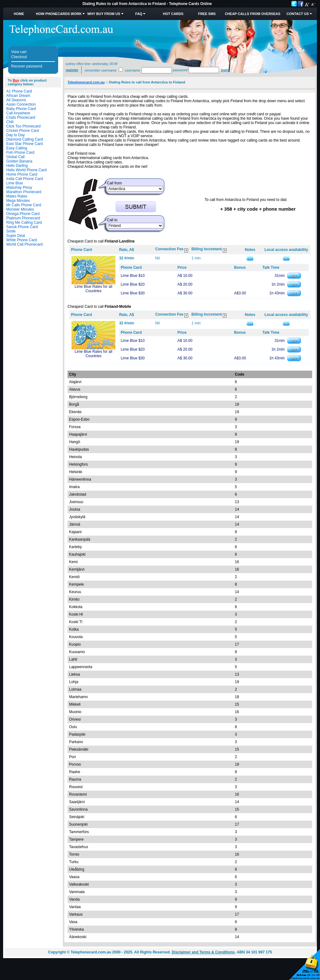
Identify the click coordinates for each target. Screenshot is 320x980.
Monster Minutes (20, 209)
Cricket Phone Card (23, 131)
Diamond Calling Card (25, 139)
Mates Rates (17, 196)
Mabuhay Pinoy (19, 187)
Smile (11, 231)
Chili (10, 122)
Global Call (15, 157)
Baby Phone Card (21, 109)
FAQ (139, 14)
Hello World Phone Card (26, 170)
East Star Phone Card (25, 144)
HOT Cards (173, 14)
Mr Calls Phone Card (24, 205)
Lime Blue (15, 183)
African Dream (18, 96)
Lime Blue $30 (133, 293)
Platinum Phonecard (23, 218)
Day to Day (15, 135)
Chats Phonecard (21, 117)
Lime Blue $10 (133, 276)
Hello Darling (17, 166)
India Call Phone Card (25, 179)
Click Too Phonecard (23, 126)
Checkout (19, 57)
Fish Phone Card (20, 152)
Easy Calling (17, 148)
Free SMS (207, 14)
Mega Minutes (18, 201)
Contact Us (298, 14)
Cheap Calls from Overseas (252, 14)
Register (72, 70)
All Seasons (16, 100)
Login (225, 70)
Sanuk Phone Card (22, 227)
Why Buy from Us (104, 14)
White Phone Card (22, 240)
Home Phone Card (22, 174)
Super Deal (16, 236)
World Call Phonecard (25, 244)
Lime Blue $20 (133, 284)
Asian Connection (21, 104)
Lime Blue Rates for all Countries (94, 289)
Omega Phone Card (23, 214)
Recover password (27, 66)
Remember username (101, 70)
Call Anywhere (18, 113)
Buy (16, 80)
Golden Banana (19, 161)
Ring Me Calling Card (24, 222)
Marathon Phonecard (24, 192)
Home (19, 14)
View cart (19, 52)
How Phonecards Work (59, 14)
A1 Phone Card (19, 91)
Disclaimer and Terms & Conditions (203, 952)
